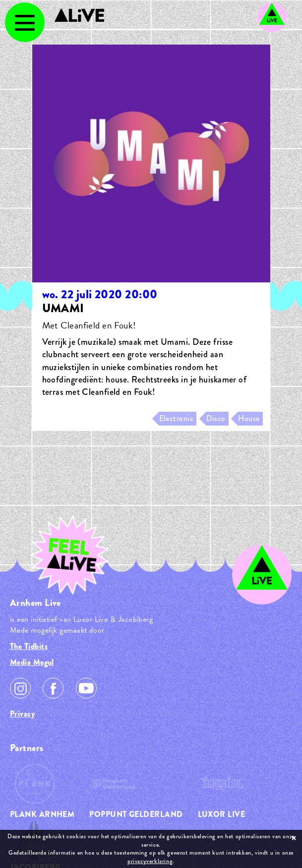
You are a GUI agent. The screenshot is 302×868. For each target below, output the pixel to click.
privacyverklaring (150, 861)
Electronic (177, 418)
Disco (216, 418)
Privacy (22, 714)
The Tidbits (29, 646)
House (249, 418)
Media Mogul (32, 662)
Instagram (20, 688)
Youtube (86, 688)
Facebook (53, 688)
